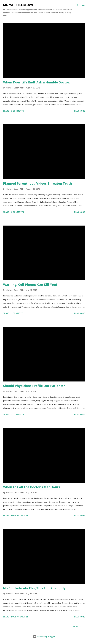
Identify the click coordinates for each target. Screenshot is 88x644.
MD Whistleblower (19, 5)
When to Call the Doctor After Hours (32, 487)
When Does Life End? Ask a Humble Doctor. (37, 82)
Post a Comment (20, 516)
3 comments (18, 111)
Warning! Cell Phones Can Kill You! (30, 284)
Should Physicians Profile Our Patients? (34, 386)
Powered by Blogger (44, 637)
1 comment (17, 313)
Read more (80, 111)
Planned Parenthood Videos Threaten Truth (38, 183)
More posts (79, 627)
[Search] (77, 5)
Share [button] (6, 111)
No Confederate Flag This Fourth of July (34, 588)
